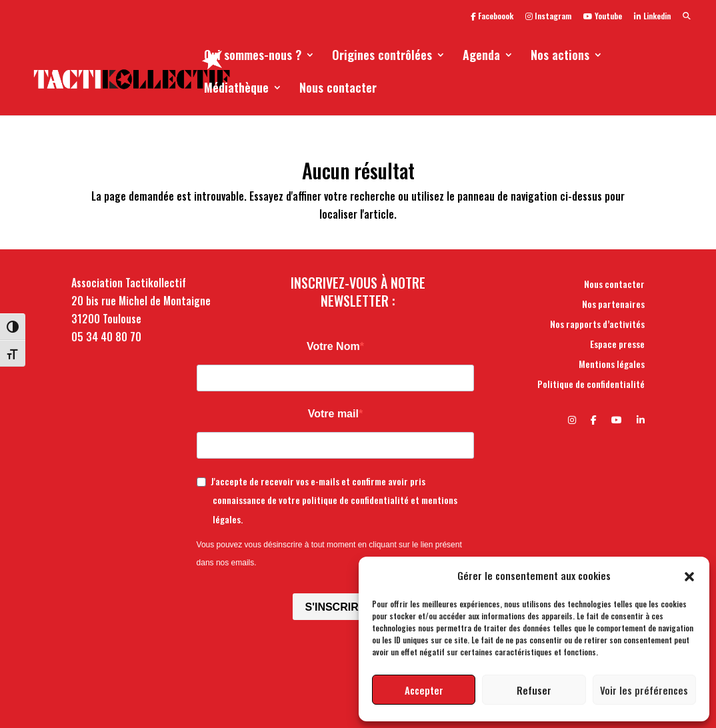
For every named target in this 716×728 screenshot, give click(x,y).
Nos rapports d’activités (597, 325)
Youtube (603, 17)
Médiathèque (236, 89)
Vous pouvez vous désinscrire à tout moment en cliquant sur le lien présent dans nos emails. (329, 554)
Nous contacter (338, 89)
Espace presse (617, 345)
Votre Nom (333, 346)
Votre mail (333, 414)
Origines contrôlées (382, 57)
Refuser (534, 690)
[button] (689, 575)
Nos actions (560, 57)
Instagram (548, 17)
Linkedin (652, 17)
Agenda (481, 57)
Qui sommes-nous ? (253, 57)
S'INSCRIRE (335, 607)
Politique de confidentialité (591, 385)
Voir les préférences (644, 690)
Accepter (424, 690)
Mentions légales (612, 365)
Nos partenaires (613, 305)
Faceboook (492, 17)
